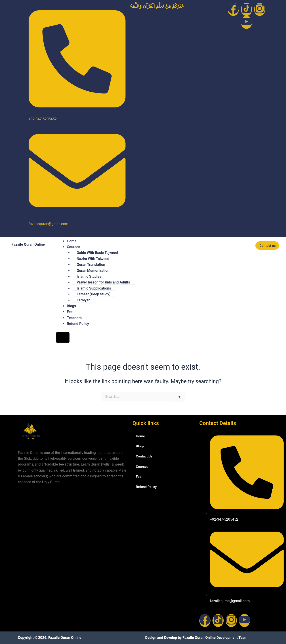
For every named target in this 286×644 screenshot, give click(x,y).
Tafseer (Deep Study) (94, 294)
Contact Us (145, 457)
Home (72, 241)
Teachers (74, 318)
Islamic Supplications (94, 288)
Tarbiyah (84, 300)
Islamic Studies (89, 276)
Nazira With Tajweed (93, 259)
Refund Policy (78, 324)
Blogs (71, 306)
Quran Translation (91, 265)
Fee (70, 312)
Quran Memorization (93, 271)
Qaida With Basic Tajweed (97, 253)
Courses (73, 247)
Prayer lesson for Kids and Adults (103, 282)
